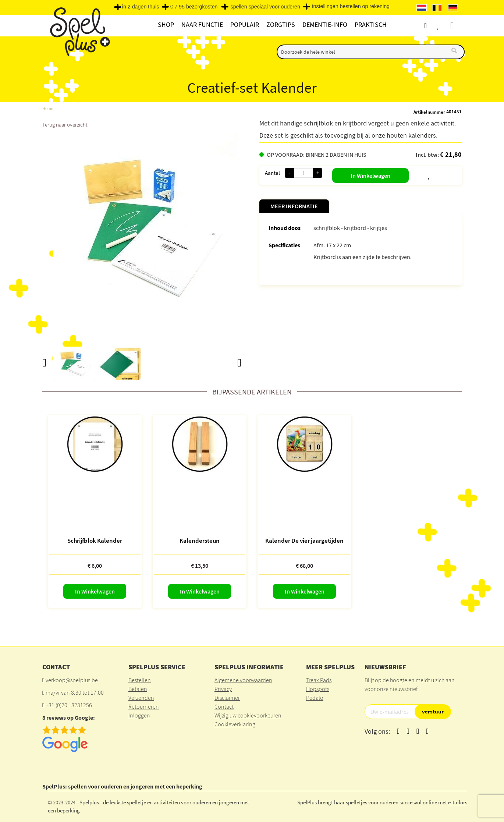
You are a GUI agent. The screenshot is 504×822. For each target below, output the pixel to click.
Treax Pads (319, 680)
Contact (224, 706)
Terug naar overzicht (66, 124)
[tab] (294, 206)
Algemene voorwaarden (243, 680)
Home (48, 108)
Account (428, 26)
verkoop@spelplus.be (72, 680)
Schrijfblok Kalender (95, 541)
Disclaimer (227, 698)
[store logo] (79, 34)
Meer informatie (294, 206)
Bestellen (140, 680)
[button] (411, 174)
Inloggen (139, 715)
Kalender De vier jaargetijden (304, 541)
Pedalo (315, 698)
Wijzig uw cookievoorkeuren (248, 715)
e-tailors (458, 802)
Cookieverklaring (235, 724)
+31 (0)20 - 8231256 (69, 705)
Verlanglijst (442, 26)
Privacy (223, 689)
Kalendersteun (200, 541)
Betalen (138, 689)
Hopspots (318, 689)
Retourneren (144, 706)
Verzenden (141, 698)
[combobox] (371, 52)
